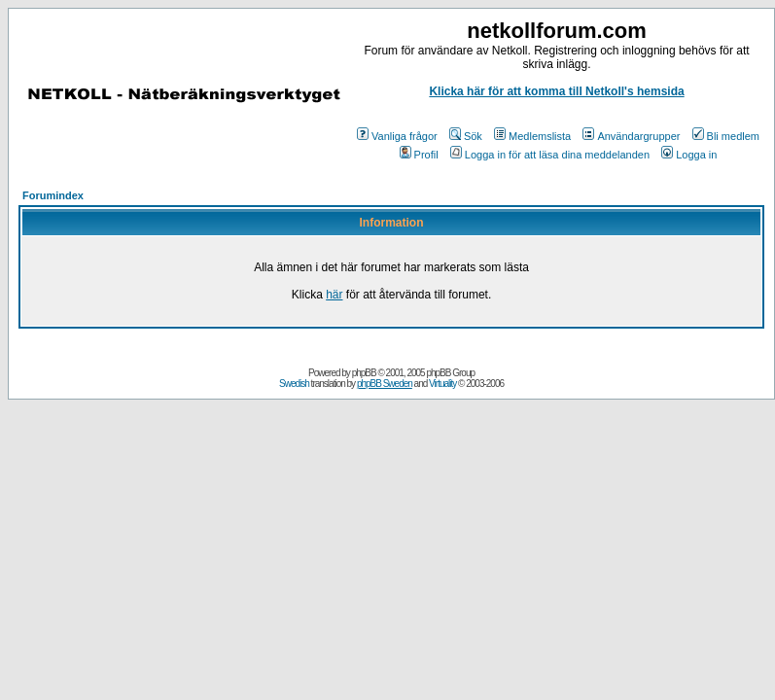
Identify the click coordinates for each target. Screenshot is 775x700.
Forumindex (53, 195)
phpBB (364, 373)
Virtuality (442, 384)
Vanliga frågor (397, 136)
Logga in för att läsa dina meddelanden (550, 155)
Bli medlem (726, 136)
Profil (419, 155)
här (334, 295)
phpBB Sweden (385, 384)
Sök (466, 136)
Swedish (294, 384)
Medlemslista (532, 136)
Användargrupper (631, 136)
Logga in (689, 155)
